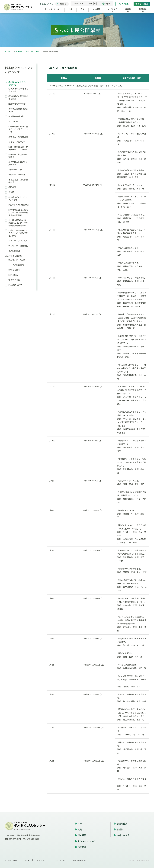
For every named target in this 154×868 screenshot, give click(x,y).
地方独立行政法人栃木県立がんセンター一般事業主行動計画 (18, 213)
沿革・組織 (13, 121)
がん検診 (82, 835)
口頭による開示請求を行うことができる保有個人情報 (18, 233)
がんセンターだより (17, 260)
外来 (80, 823)
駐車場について (15, 285)
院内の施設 (13, 275)
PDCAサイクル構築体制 (19, 205)
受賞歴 (11, 192)
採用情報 (82, 847)
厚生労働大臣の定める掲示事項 (18, 163)
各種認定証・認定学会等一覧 (18, 181)
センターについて (86, 841)
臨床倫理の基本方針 (17, 104)
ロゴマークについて (17, 142)
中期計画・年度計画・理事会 (18, 156)
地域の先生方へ (47, 4)
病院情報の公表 (15, 169)
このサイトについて (59, 860)
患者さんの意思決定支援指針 (18, 110)
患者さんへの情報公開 (18, 137)
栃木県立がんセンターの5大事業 (18, 199)
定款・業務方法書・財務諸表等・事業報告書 (18, 148)
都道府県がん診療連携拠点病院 (18, 98)
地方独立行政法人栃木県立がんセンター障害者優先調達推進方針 (18, 223)
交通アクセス (14, 280)
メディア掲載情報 (16, 265)
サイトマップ (41, 860)
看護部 (120, 829)
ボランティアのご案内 (18, 241)
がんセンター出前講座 (18, 246)
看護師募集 (122, 823)
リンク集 (26, 860)
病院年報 (12, 187)
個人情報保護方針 (16, 116)
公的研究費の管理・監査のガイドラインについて (18, 129)
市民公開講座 (14, 251)
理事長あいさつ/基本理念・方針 (18, 90)
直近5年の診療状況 (17, 175)
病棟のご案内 (14, 270)
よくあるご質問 (11, 860)
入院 (80, 829)
